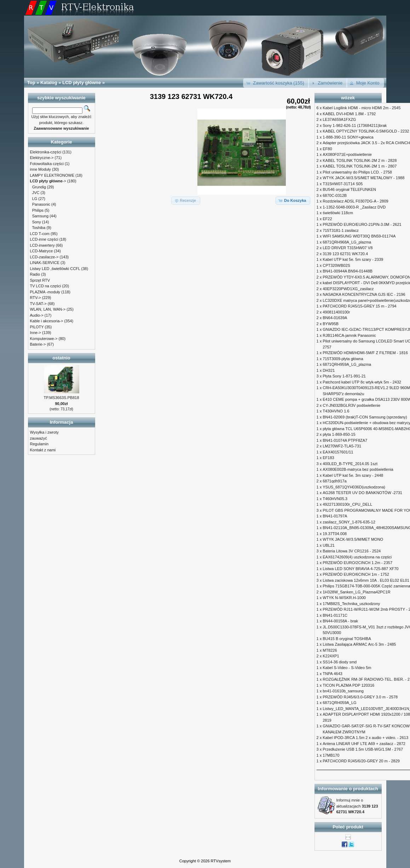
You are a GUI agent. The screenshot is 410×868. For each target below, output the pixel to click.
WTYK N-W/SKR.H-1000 (344, 598)
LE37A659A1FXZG (339, 119)
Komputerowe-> (44, 339)
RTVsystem (221, 861)
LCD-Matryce (42, 251)
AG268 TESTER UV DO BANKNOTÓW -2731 (362, 493)
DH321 (329, 370)
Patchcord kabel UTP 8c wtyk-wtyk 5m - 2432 (362, 382)
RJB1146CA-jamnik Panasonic (349, 335)
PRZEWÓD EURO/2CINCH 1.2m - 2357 (357, 563)
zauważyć (39, 438)
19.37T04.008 (335, 534)
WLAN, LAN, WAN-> (48, 309)
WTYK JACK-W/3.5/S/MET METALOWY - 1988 (363, 178)
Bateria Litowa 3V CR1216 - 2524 (352, 551)
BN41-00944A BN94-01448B (348, 271)
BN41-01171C (335, 615)
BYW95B (331, 324)
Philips (38, 210)
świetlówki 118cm (338, 213)
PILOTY (37, 327)
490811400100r (336, 312)
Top (31, 83)
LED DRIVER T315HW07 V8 (348, 248)
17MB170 (331, 755)
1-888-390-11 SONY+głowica (348, 137)
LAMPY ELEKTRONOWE (52, 175)
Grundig (39, 187)
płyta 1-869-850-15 (339, 434)
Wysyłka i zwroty (44, 432)
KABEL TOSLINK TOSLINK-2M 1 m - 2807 (360, 166)
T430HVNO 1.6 (336, 411)
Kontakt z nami (43, 450)
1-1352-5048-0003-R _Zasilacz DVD (354, 207)
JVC (36, 193)
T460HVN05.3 (335, 499)
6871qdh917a (334, 481)
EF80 (327, 149)
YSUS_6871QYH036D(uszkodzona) (354, 487)
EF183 (328, 458)
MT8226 (330, 650)
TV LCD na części (46, 286)
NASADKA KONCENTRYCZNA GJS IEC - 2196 (364, 294)
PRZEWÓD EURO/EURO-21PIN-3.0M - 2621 (362, 224)
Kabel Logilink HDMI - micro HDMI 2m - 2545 (362, 108)
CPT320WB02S (336, 265)
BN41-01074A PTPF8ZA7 (345, 440)
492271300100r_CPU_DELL (347, 504)
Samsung (40, 216)
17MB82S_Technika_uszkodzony (351, 604)
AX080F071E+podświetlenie (347, 154)
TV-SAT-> (38, 304)
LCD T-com (40, 234)
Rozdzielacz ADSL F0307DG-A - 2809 (355, 201)
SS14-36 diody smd (340, 662)
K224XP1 (331, 656)
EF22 (327, 219)
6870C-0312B (335, 195)
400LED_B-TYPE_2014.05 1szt (350, 464)
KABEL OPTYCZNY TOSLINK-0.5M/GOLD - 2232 (366, 131)
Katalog (49, 83)
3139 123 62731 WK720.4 (345, 254)
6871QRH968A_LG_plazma (347, 242)
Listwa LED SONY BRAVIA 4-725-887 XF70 (360, 569)
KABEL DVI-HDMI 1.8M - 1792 (349, 114)
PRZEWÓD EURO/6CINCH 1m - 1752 (356, 574)
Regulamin (39, 444)
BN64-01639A (335, 318)
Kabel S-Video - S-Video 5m (347, 668)
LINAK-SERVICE (45, 263)
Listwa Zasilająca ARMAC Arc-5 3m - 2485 (359, 644)
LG (35, 199)
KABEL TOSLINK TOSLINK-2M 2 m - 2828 (360, 160)
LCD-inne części (44, 239)
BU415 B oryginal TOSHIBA (347, 639)
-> (48, 181)
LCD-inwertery (42, 245)
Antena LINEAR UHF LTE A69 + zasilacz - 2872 (364, 744)
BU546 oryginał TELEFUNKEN (349, 189)
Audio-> (37, 315)
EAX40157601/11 (338, 452)
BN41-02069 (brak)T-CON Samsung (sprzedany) (365, 417)
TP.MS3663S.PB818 (61, 398)
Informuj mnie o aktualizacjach (357, 806)
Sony (37, 222)
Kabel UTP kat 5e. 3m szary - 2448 (353, 475)
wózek (348, 98)
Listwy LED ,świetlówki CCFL (55, 269)
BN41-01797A (335, 516)
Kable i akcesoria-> (47, 321)
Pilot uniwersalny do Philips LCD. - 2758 (357, 172)
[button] (276, 83)
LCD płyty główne (82, 83)
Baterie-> (38, 344)
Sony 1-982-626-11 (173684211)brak (355, 125)
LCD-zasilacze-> (44, 257)
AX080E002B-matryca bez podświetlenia (358, 469)
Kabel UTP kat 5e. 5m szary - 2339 (353, 259)
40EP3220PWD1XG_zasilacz (348, 289)
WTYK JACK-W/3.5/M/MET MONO (353, 539)
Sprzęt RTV (40, 280)
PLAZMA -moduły (45, 292)
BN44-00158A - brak (340, 621)
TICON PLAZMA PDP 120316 (348, 685)
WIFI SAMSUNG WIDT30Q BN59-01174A (359, 236)
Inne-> (36, 333)
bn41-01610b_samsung (343, 691)
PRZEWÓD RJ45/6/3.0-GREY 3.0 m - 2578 (360, 697)
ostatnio (61, 358)
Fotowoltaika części (47, 164)
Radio (35, 274)
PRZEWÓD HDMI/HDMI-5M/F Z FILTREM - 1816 (365, 353)
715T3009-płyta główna (343, 359)
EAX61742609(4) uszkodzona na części (357, 557)
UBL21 (329, 545)
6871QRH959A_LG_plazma (347, 364)
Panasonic (41, 204)
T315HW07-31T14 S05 (343, 184)
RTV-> (36, 298)
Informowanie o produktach (348, 789)
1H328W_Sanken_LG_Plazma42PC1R (356, 592)
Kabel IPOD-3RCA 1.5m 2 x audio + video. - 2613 (365, 738)
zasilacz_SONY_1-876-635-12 (349, 522)
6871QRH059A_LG (339, 703)
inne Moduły (41, 169)
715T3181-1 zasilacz (341, 230)
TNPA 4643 (332, 674)
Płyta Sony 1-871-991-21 (344, 376)
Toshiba (39, 228)
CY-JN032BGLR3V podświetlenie (351, 405)
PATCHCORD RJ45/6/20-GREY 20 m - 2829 (361, 761)
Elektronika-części (46, 152)
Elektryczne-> (42, 158)
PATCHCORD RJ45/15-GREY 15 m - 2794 (359, 306)
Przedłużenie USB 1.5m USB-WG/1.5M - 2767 (363, 749)
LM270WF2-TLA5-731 (342, 446)
